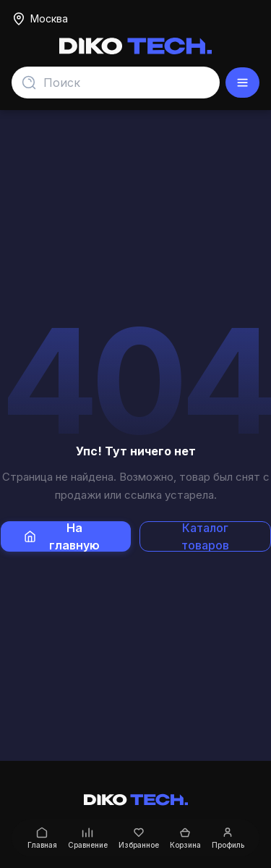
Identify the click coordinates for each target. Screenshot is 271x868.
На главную (62, 536)
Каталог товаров (205, 536)
